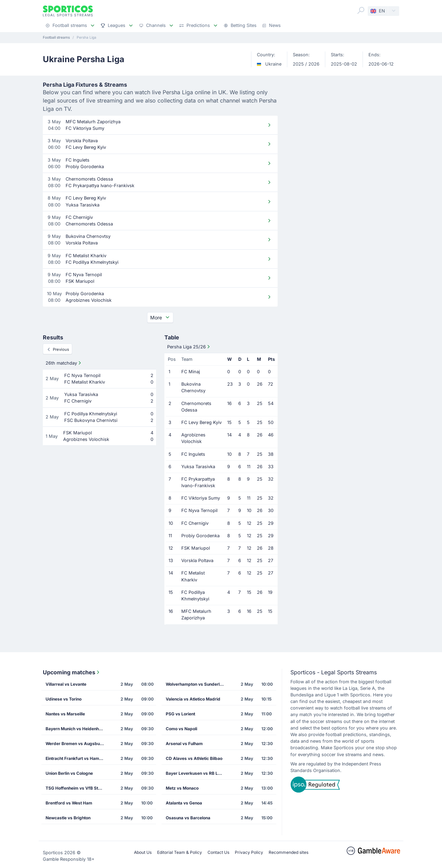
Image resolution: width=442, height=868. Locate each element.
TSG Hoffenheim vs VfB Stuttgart (77, 788)
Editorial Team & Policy (180, 852)
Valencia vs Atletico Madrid (193, 699)
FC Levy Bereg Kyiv (201, 422)
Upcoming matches (72, 672)
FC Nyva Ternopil (199, 510)
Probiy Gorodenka (200, 536)
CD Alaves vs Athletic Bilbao (194, 758)
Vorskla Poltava (197, 561)
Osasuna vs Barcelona (188, 818)
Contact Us (218, 852)
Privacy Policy (249, 852)
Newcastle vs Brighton (68, 818)
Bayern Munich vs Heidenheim (76, 729)
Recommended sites (289, 852)
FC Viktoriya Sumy (201, 498)
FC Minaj (191, 372)
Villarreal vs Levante (66, 684)
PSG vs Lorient (180, 714)
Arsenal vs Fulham (184, 744)
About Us (143, 852)
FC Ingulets (193, 454)
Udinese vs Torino (64, 699)
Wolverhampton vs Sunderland (196, 684)
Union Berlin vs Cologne (69, 773)
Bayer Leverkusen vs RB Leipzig (197, 773)
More (160, 317)
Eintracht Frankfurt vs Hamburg (77, 758)
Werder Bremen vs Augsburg (75, 744)
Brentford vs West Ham (69, 803)
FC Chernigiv (195, 523)
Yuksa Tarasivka (198, 467)
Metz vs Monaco (182, 788)
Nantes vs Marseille (65, 714)
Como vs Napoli (181, 729)
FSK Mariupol (196, 548)
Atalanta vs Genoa (184, 803)
